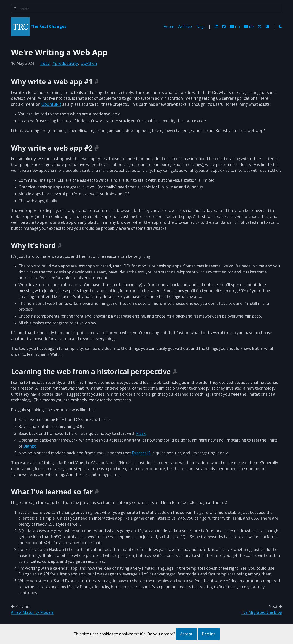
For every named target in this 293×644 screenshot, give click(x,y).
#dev (45, 63)
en (235, 27)
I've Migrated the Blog (262, 612)
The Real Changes (49, 26)
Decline (209, 634)
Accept (186, 634)
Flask (141, 433)
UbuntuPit (51, 104)
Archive (185, 27)
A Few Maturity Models (32, 612)
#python (89, 63)
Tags (200, 27)
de (249, 27)
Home (169, 27)
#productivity (65, 63)
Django (30, 446)
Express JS (141, 453)
